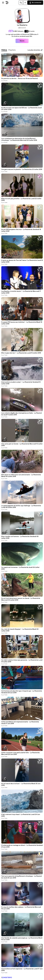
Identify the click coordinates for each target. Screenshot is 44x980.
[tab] (4, 50)
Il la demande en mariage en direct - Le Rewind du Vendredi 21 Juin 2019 (22, 846)
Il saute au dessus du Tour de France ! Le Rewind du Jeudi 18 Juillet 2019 (22, 261)
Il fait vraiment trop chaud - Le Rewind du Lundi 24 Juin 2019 (21, 815)
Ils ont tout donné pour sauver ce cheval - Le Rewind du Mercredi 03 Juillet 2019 (21, 599)
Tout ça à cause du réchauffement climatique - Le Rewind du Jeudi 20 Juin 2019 (21, 877)
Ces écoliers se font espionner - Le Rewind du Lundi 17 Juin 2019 (22, 970)
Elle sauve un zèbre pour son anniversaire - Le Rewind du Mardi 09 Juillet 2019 (21, 476)
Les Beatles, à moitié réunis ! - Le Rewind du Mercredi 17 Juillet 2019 (21, 292)
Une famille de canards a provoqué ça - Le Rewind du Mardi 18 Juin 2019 (22, 939)
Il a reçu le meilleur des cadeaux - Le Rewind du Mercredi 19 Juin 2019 (21, 908)
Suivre (22, 41)
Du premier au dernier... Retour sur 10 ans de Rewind (19, 79)
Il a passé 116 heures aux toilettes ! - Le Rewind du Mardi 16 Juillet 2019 (22, 323)
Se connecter (35, 3)
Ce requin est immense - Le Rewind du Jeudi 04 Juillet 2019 (20, 568)
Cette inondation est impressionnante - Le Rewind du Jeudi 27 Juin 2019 (20, 723)
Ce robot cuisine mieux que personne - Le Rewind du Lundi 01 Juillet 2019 (22, 661)
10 (11, 978)
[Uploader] (25, 3)
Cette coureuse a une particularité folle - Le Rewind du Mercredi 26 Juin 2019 (20, 754)
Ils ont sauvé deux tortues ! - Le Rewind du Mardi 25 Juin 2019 (21, 784)
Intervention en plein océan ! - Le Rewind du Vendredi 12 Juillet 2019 (21, 383)
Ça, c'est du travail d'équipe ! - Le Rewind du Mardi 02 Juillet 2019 (20, 630)
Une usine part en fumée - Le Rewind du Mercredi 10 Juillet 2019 (22, 445)
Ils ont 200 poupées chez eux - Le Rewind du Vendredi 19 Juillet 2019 (21, 230)
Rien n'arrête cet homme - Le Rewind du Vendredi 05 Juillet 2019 (20, 537)
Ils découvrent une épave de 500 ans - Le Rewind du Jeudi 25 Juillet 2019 (22, 109)
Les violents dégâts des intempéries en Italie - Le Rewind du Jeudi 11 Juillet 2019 (21, 414)
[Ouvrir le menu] (3, 3)
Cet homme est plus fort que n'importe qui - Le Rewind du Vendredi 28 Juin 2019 (22, 692)
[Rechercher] (21, 3)
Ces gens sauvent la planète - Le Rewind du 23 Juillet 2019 (22, 169)
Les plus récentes (35, 50)
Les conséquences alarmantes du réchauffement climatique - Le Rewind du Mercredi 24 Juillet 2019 (19, 139)
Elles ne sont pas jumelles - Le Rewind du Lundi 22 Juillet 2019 (21, 200)
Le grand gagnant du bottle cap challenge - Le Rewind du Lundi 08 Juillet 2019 (21, 507)
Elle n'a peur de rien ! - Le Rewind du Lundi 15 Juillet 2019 (21, 353)
